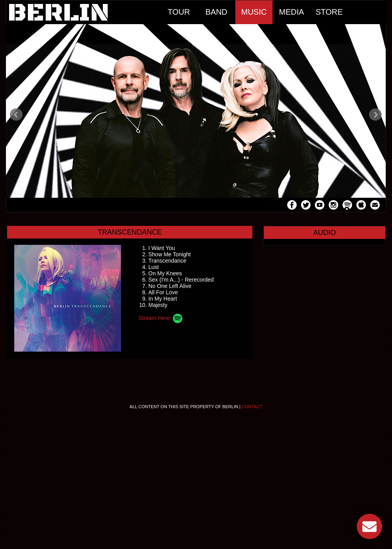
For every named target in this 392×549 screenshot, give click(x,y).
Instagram (333, 206)
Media (291, 12)
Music (254, 12)
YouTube (320, 206)
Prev (16, 115)
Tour (179, 12)
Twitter (306, 206)
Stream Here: (160, 318)
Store (329, 12)
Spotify (347, 206)
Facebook (292, 206)
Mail (375, 206)
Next (375, 115)
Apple (361, 206)
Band (216, 12)
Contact (252, 407)
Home (83, 12)
